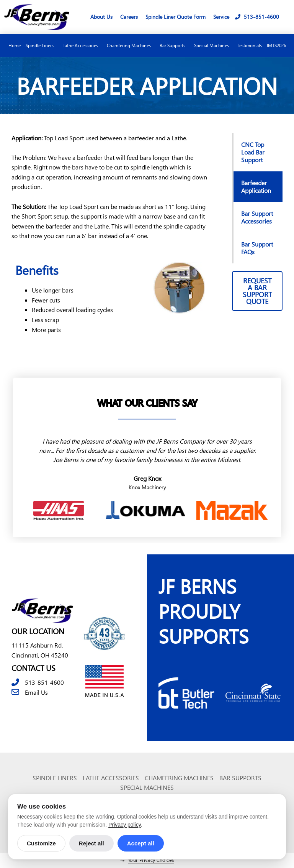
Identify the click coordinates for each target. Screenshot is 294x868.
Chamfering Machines (131, 46)
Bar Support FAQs (257, 248)
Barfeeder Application (256, 187)
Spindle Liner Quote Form (176, 17)
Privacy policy (125, 825)
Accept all (141, 843)
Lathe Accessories (82, 46)
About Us (101, 17)
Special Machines (213, 46)
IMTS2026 (276, 45)
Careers (129, 17)
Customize (41, 843)
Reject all (91, 843)
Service (221, 17)
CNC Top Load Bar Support (253, 152)
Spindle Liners (42, 46)
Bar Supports (174, 46)
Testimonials (250, 45)
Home (15, 45)
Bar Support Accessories (257, 217)
